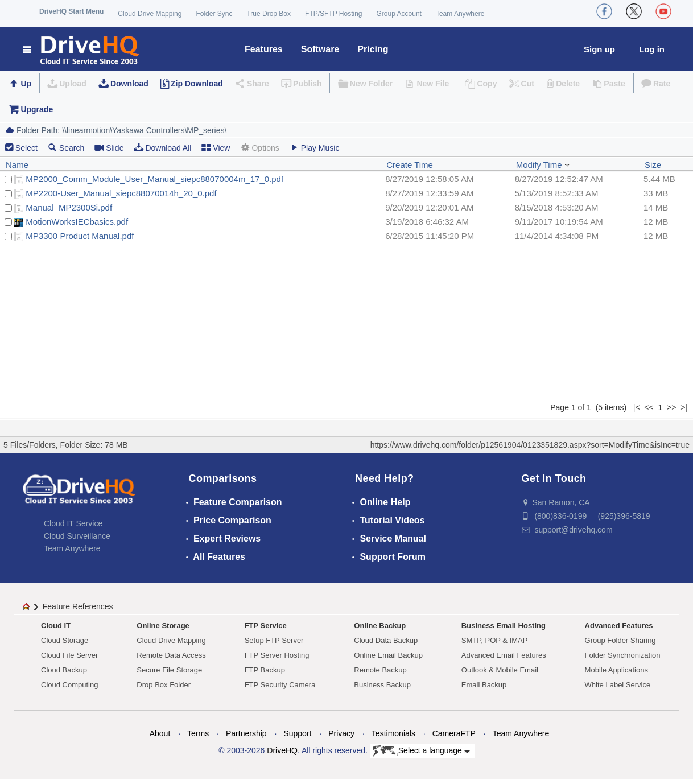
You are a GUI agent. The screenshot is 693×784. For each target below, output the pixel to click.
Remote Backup (380, 670)
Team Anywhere (460, 14)
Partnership (246, 733)
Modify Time (543, 165)
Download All (162, 148)
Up (26, 84)
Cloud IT (56, 626)
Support (297, 733)
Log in (652, 49)
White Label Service (618, 685)
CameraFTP (454, 733)
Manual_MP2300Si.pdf (69, 207)
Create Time (410, 165)
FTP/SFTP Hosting (333, 14)
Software (320, 49)
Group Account (399, 14)
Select (26, 148)
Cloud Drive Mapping (150, 14)
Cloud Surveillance (77, 536)
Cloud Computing (69, 685)
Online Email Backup (388, 655)
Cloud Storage (65, 640)
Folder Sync (214, 14)
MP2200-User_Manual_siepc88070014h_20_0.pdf (121, 193)
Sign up (599, 49)
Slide (109, 148)
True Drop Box (269, 14)
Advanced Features (619, 626)
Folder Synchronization (623, 655)
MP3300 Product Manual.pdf (80, 236)
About (160, 733)
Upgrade (37, 109)
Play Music (315, 148)
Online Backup (380, 626)
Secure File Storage (169, 670)
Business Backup (382, 685)
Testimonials (393, 733)
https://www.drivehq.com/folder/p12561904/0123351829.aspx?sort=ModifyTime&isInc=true (530, 445)
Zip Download (197, 84)
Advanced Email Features (504, 655)
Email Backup (484, 685)
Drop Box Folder (164, 685)
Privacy (341, 733)
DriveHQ (282, 750)
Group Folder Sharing (620, 640)
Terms (198, 733)
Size (653, 165)
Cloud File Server (69, 655)
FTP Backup (265, 670)
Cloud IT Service (73, 523)
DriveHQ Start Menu (71, 11)
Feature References (78, 606)
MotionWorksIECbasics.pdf (77, 222)
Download (129, 84)
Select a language (421, 751)
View (216, 148)
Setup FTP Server (274, 640)
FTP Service (266, 626)
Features (264, 49)
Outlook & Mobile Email (500, 670)
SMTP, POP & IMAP (495, 640)
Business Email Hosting (504, 626)
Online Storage (163, 626)
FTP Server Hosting (277, 655)
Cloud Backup (64, 670)
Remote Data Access (171, 655)
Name (17, 165)
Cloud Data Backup (386, 640)
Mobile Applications (616, 670)
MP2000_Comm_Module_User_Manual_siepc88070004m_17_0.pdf (154, 179)
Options (259, 148)
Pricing (373, 49)
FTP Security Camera (280, 685)
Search (66, 148)
